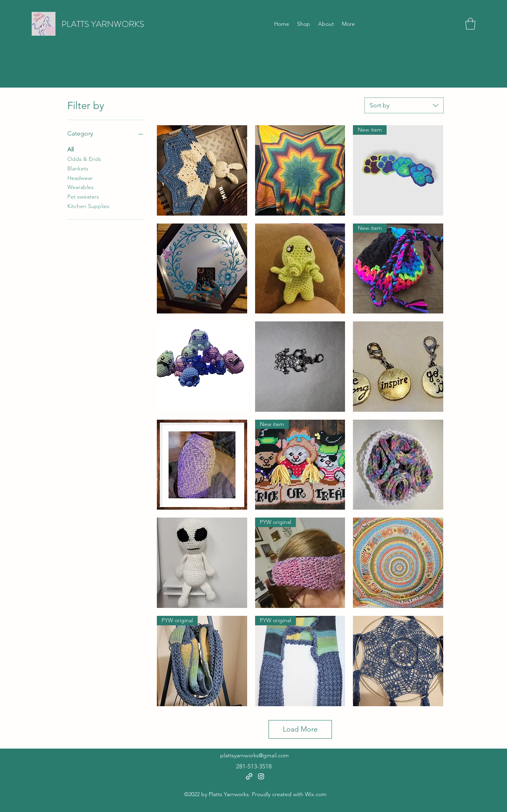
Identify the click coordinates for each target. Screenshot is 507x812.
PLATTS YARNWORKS (103, 24)
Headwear (80, 178)
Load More (300, 729)
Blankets (78, 168)
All (71, 149)
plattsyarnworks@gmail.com (254, 755)
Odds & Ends (84, 159)
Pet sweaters (83, 196)
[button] (470, 24)
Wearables (80, 187)
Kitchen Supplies (88, 206)
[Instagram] (261, 776)
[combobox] (404, 105)
